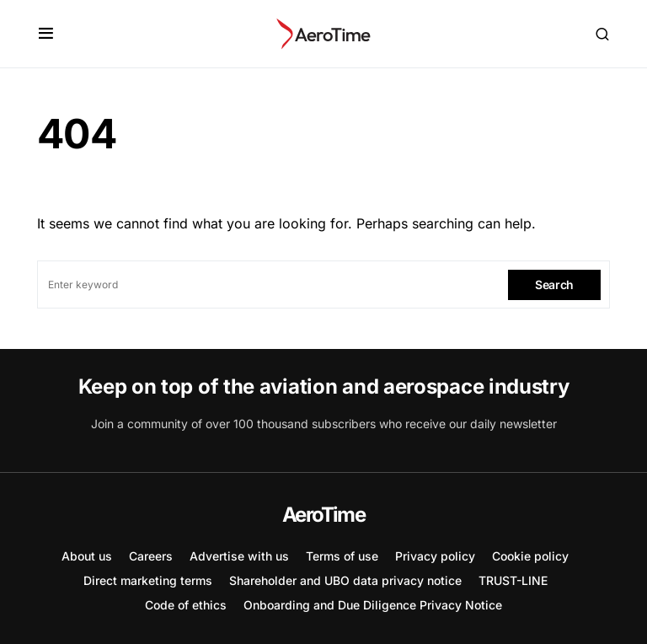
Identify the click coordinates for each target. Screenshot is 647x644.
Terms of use (342, 556)
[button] (46, 34)
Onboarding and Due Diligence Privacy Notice (373, 605)
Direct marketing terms (148, 580)
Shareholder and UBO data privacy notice (345, 580)
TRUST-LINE (513, 580)
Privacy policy (435, 556)
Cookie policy (530, 556)
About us (87, 556)
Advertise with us (239, 556)
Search (554, 284)
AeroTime (323, 515)
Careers (151, 556)
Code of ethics (186, 605)
